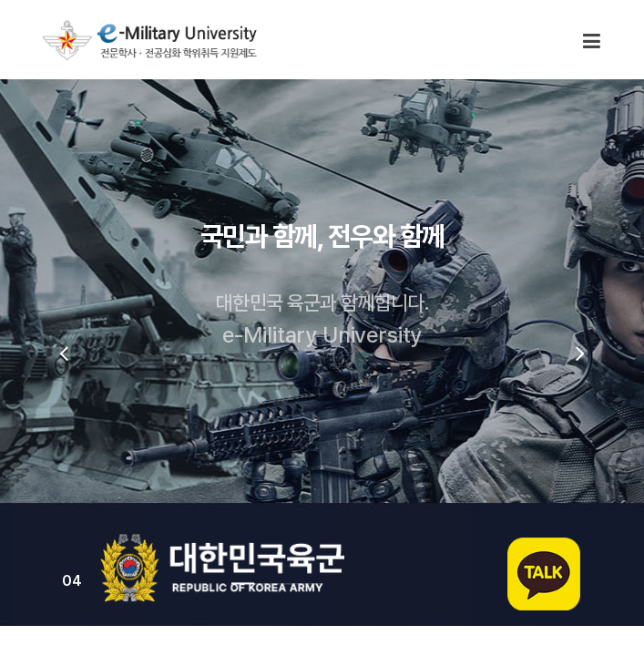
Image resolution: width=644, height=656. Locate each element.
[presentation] (64, 353)
